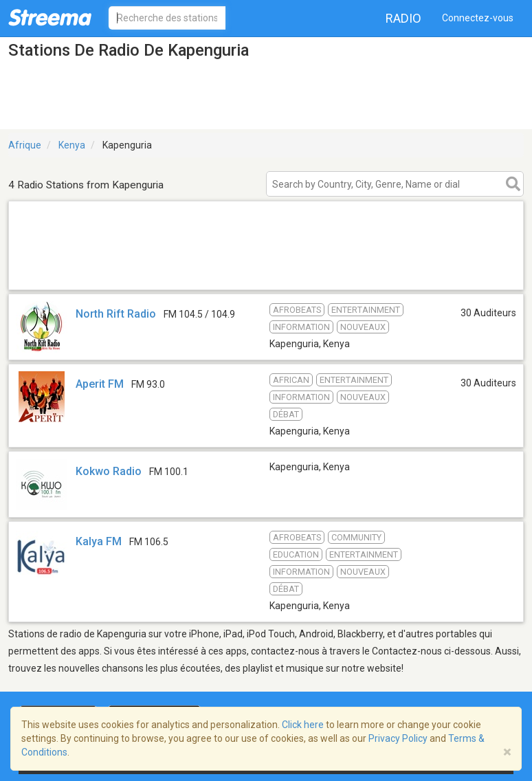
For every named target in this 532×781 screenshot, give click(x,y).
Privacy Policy (398, 738)
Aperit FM (100, 384)
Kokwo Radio (109, 471)
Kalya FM (99, 541)
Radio (403, 18)
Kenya (72, 145)
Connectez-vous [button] (478, 18)
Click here (303, 725)
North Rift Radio (116, 314)
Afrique (25, 145)
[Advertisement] (266, 272)
